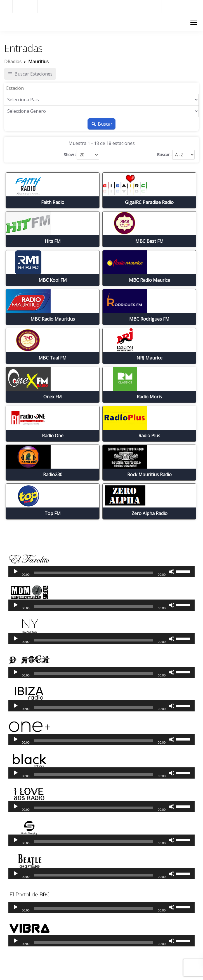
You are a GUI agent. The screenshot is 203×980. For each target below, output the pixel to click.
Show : (70, 155)
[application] (101, 572)
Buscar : (164, 155)
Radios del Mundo (182, 6)
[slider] (94, 573)
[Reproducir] (16, 572)
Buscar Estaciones (30, 74)
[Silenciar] (172, 572)
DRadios (14, 22)
